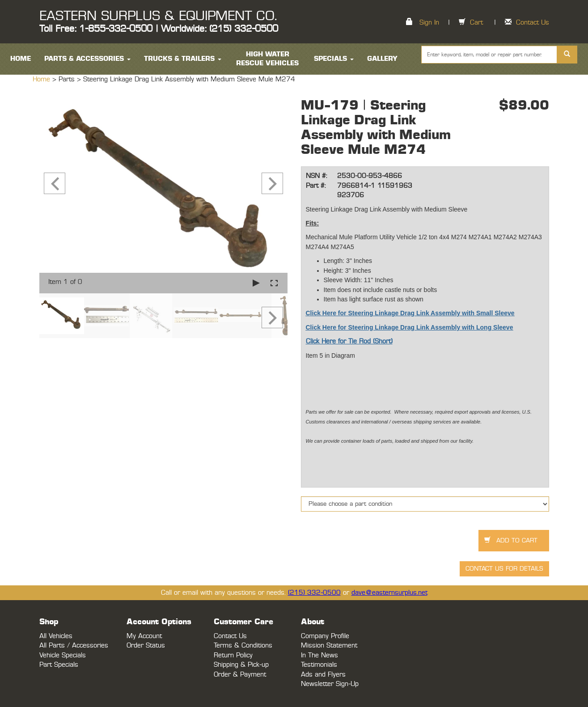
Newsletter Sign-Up (330, 684)
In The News (319, 655)
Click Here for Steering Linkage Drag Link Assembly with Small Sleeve (410, 313)
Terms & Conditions (243, 646)
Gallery (382, 59)
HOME (21, 59)
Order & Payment (240, 675)
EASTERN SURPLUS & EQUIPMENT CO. (158, 16)
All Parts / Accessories (74, 646)
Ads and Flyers (323, 675)
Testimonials (319, 665)
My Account (144, 636)
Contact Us (533, 23)
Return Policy (233, 655)
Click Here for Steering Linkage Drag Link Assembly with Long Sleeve (410, 327)
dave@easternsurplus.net (389, 593)
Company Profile (325, 636)
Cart (476, 23)
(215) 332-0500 (314, 593)
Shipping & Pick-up (241, 665)
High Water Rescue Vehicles (267, 59)
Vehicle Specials (63, 655)
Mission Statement (329, 646)
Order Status (146, 646)
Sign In (429, 23)
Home (42, 79)
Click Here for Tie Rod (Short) (349, 341)
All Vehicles (56, 636)
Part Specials (59, 665)
